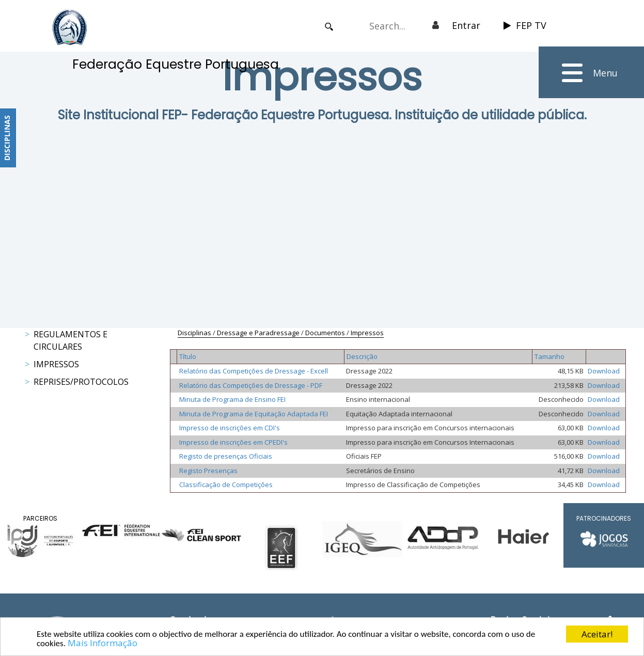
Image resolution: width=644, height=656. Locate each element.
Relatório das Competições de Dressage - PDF (251, 385)
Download (604, 371)
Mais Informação (103, 643)
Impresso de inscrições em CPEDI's (233, 442)
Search (329, 27)
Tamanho (549, 356)
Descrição (362, 356)
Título (188, 356)
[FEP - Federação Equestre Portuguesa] (70, 27)
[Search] (392, 26)
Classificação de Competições (226, 485)
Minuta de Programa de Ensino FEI (232, 399)
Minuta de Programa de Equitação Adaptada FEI (254, 414)
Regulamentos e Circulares (70, 340)
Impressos (56, 364)
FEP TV (525, 25)
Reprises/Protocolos (81, 382)
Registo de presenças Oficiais (226, 456)
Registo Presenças (208, 471)
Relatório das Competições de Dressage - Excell (254, 371)
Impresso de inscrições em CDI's (230, 428)
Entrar (466, 25)
